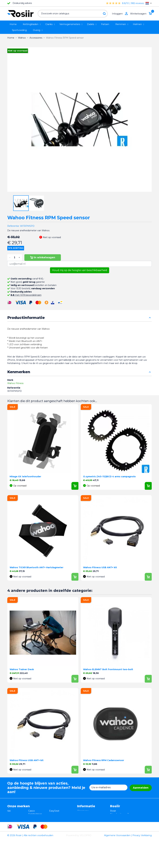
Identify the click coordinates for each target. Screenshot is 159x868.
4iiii (9, 811)
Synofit (53, 824)
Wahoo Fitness (15, 383)
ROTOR (53, 834)
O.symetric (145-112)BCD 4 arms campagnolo (109, 477)
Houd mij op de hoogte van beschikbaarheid (80, 270)
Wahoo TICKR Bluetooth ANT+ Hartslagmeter (36, 567)
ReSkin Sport (35, 834)
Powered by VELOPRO (79, 864)
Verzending (83, 824)
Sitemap (82, 830)
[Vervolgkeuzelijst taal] (149, 3)
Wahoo (11, 830)
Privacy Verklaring (142, 864)
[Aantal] (14, 258)
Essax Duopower (16, 817)
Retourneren (84, 817)
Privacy (81, 821)
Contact (82, 827)
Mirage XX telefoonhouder (25, 477)
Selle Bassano (57, 821)
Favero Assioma (58, 830)
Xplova (32, 821)
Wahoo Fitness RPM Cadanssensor (104, 760)
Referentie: (13, 226)
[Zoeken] (73, 14)
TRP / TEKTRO (15, 821)
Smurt (11, 824)
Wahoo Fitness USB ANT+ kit (100, 567)
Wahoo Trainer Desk (22, 669)
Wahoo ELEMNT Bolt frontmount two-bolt (108, 669)
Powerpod (13, 834)
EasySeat (54, 811)
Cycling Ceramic (37, 830)
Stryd (52, 817)
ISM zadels (34, 817)
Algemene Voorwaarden (117, 864)
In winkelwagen (43, 257)
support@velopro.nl (131, 830)
